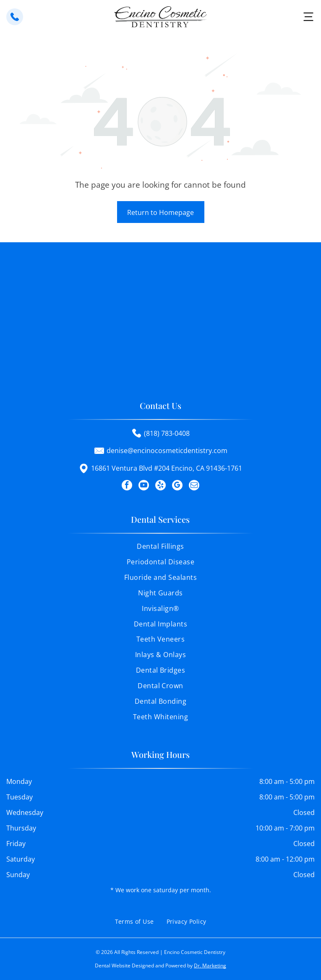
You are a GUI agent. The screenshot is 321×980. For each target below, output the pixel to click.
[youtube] (144, 486)
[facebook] (127, 486)
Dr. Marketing (210, 966)
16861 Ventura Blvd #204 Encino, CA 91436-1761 (167, 468)
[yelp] (160, 486)
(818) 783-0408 (167, 433)
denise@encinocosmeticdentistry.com (167, 451)
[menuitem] (160, 549)
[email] (194, 486)
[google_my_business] (177, 486)
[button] (308, 17)
